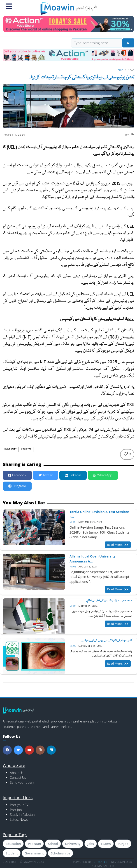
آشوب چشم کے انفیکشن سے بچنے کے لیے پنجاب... (107, 641)
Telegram (17, 486)
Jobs (91, 844)
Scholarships (60, 853)
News (73, 522)
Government (34, 853)
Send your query (22, 782)
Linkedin (73, 475)
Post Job (16, 810)
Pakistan (27, 449)
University (11, 449)
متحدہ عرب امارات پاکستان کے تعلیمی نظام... (109, 601)
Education (13, 844)
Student (12, 853)
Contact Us (18, 777)
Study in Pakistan (22, 815)
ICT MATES (100, 862)
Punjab (123, 844)
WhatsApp (103, 475)
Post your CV (19, 805)
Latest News (19, 820)
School (53, 844)
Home (120, 70)
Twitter (46, 475)
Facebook (17, 475)
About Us (17, 773)
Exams (106, 844)
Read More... (118, 545)
